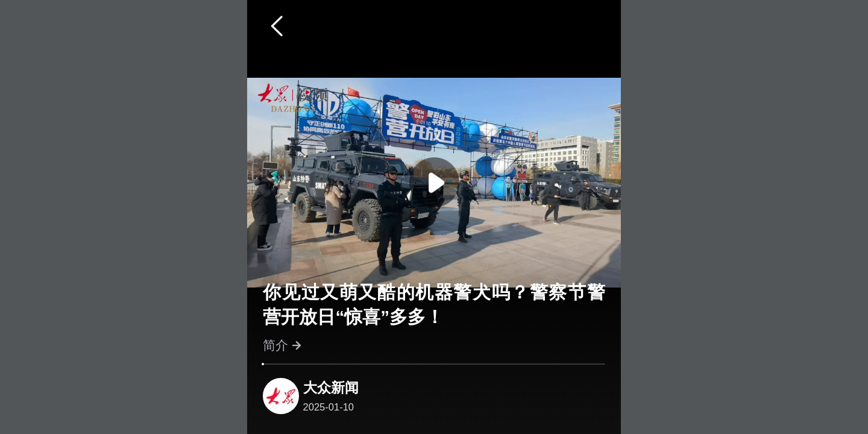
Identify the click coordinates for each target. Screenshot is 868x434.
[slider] (263, 364)
